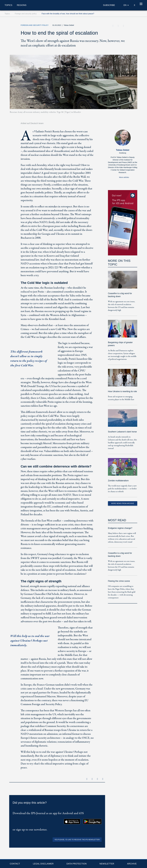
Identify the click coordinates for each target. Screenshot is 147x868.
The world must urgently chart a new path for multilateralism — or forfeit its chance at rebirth (122, 489)
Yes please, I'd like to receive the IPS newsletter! (77, 840)
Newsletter (107, 864)
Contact (15, 864)
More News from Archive (123, 503)
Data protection (77, 864)
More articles (124, 177)
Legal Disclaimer (43, 864)
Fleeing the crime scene (119, 581)
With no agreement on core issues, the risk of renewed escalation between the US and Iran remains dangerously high (122, 306)
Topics (8, 5)
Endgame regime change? (120, 528)
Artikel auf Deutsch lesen (32, 123)
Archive (132, 864)
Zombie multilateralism (118, 481)
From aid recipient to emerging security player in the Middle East (121, 398)
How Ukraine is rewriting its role (122, 391)
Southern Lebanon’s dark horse (122, 432)
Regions (22, 5)
